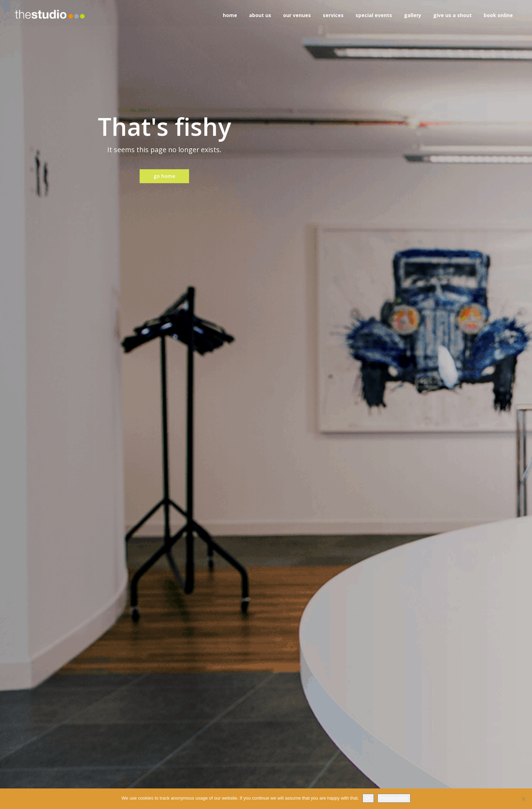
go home (164, 176)
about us (260, 15)
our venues (297, 15)
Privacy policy (394, 798)
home (230, 15)
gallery (413, 15)
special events (374, 15)
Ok (368, 798)
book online (498, 15)
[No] (523, 799)
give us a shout (452, 15)
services (333, 15)
